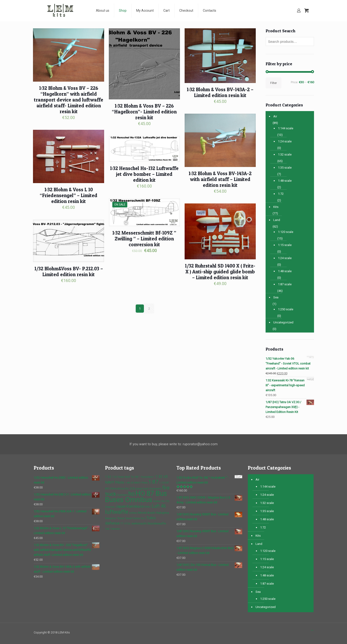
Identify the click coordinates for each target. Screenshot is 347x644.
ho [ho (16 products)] (131, 494)
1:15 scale (285, 245)
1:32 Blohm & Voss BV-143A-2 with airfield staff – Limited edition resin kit (220, 179)
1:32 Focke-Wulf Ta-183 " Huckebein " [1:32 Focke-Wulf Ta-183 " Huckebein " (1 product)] (133, 477)
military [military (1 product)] (133, 513)
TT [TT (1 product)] (122, 524)
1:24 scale (285, 141)
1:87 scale (285, 284)
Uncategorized (283, 322)
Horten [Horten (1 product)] (157, 501)
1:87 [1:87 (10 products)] (153, 482)
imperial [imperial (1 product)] (110, 507)
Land (277, 220)
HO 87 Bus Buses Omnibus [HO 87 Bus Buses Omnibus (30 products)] (136, 497)
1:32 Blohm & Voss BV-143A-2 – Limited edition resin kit (220, 92)
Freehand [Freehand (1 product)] (122, 495)
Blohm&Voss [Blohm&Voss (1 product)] (118, 489)
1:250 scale (286, 309)
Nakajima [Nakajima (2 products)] (163, 513)
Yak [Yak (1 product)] (107, 529)
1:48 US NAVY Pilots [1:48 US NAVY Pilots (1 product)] (136, 483)
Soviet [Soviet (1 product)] (129, 518)
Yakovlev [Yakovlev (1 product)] (115, 529)
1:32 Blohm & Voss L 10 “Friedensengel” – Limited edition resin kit (69, 195)
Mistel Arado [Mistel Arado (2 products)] (147, 513)
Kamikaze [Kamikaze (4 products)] (135, 506)
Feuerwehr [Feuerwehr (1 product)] (155, 489)
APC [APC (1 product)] (107, 489)
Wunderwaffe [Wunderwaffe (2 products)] (157, 523)
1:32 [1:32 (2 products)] (108, 477)
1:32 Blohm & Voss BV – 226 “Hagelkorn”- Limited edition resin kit (144, 112)
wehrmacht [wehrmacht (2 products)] (139, 523)
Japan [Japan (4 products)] (121, 506)
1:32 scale (285, 154)
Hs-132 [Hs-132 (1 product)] (165, 501)
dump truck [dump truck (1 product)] (142, 489)
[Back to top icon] (312, 630)
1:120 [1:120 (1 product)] (162, 483)
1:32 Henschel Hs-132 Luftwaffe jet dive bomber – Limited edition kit (144, 174)
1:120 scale (286, 232)
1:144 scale (286, 128)
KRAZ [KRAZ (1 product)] (148, 507)
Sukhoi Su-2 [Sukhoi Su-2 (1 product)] (139, 518)
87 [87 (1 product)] (168, 483)
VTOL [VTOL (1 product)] (128, 524)
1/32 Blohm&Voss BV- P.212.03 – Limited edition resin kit (69, 271)
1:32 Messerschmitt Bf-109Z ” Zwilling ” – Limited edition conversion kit (144, 239)
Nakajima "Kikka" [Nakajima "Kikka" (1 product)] (115, 518)
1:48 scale (285, 181)
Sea (276, 297)
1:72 (281, 194)
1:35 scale (285, 168)
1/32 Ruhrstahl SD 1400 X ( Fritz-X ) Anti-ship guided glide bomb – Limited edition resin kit (220, 272)
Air (275, 116)
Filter (274, 83)
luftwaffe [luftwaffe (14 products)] (117, 512)
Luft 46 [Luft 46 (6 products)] (159, 506)
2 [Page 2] (149, 309)
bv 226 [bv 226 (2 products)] (130, 488)
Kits (276, 207)
